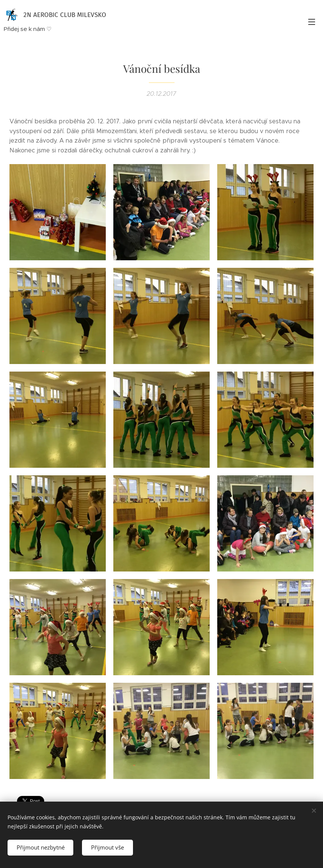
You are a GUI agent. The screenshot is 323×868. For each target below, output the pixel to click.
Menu (312, 22)
